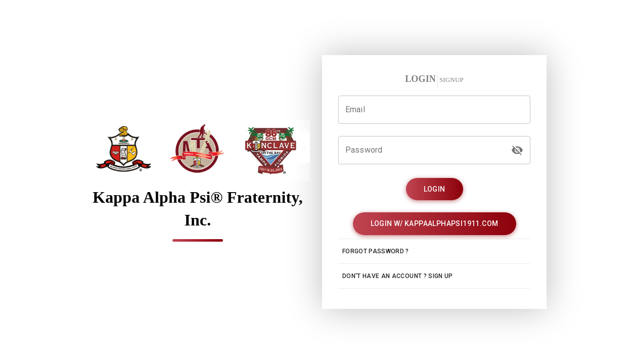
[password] (517, 150)
